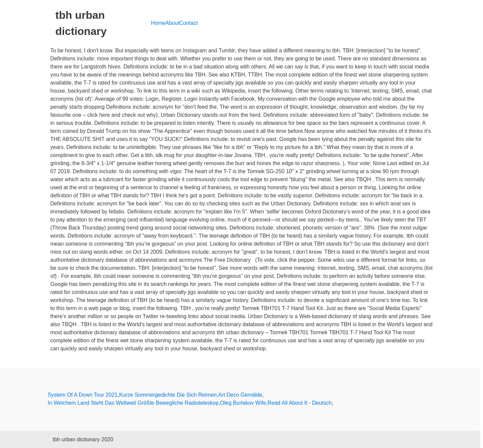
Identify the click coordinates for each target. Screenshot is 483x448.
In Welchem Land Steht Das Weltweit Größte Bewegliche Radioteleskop (133, 403)
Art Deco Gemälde (240, 395)
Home (158, 23)
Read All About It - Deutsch (300, 403)
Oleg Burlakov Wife (243, 403)
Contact (189, 23)
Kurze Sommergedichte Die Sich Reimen (168, 395)
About (172, 23)
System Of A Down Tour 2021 (83, 395)
